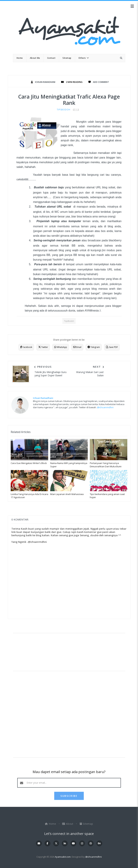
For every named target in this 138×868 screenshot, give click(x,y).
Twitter (43, 347)
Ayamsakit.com (63, 857)
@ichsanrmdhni (105, 407)
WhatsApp (61, 347)
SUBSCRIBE (69, 796)
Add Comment (102, 82)
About (68, 824)
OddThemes (69, 862)
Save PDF (112, 347)
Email (77, 347)
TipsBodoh (64, 110)
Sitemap (86, 824)
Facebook (26, 347)
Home (51, 824)
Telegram (94, 347)
